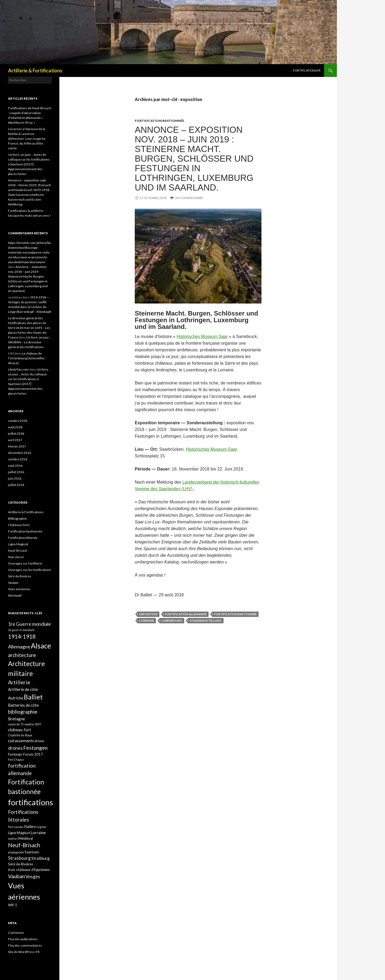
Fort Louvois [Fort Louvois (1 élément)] (16, 827)
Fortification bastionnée (159, 121)
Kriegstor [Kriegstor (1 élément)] (40, 827)
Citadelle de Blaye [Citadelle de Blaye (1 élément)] (20, 735)
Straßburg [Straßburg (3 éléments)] (41, 858)
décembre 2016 (20, 453)
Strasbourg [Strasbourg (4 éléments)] (19, 858)
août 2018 (15, 427)
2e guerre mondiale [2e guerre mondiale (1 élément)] (21, 630)
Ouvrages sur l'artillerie (25, 563)
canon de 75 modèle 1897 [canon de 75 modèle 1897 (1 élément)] (25, 724)
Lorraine (147, 621)
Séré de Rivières (20, 576)
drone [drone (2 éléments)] (39, 741)
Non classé (16, 557)
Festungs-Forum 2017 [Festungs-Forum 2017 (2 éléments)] (25, 754)
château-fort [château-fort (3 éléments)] (20, 730)
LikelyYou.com (18, 369)
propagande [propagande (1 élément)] (16, 852)
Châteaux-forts (19, 525)
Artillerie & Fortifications (35, 71)
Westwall (15, 595)
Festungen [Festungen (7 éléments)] (35, 748)
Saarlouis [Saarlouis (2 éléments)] (32, 852)
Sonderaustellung (206, 621)
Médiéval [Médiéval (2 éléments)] (26, 838)
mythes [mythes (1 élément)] (13, 839)
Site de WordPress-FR (24, 952)
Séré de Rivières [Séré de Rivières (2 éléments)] (21, 864)
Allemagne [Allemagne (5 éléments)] (19, 647)
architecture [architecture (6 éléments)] (22, 655)
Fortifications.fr (307, 70)
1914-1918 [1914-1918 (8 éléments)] (22, 636)
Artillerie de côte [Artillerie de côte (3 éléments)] (23, 689)
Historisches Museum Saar (202, 337)
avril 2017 (15, 440)
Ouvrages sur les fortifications (30, 570)
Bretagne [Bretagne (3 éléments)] (16, 719)
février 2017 (17, 446)
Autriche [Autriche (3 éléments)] (16, 698)
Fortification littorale (23, 538)
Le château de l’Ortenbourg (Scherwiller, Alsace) (27, 358)
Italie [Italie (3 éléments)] (29, 826)
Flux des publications (23, 939)
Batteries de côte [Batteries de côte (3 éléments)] (23, 705)
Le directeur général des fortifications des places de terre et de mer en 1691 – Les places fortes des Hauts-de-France (29, 328)
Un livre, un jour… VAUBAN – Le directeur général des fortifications (30, 342)
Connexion (16, 933)
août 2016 (15, 466)
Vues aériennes (19, 589)
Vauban (13, 583)
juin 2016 (15, 478)
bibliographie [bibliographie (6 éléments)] (23, 712)
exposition (148, 614)
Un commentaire (189, 198)
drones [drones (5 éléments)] (15, 748)
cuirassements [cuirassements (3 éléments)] (21, 741)
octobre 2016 (18, 459)
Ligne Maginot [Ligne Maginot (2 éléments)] (19, 833)
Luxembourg (172, 621)
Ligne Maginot (18, 544)
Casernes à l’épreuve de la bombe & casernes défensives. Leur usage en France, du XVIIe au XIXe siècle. (27, 139)
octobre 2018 (18, 421)
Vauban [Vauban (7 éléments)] (16, 876)
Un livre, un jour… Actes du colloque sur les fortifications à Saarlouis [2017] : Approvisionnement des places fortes (29, 164)
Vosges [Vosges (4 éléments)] (33, 876)
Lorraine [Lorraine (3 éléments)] (38, 833)
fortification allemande (186, 614)
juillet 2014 (16, 485)
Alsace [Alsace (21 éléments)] (41, 646)
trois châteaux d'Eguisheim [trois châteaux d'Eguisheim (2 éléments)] (29, 870)
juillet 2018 (16, 433)
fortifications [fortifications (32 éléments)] (30, 802)
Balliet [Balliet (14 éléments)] (33, 697)
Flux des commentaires (25, 945)
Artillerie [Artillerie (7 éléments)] (19, 682)
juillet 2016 (16, 472)
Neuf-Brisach (18, 551)
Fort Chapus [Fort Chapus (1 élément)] (16, 759)
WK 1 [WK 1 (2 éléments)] (13, 905)
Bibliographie (17, 518)
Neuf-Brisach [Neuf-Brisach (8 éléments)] (24, 845)
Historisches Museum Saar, (212, 449)
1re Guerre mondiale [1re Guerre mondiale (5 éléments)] (30, 624)
